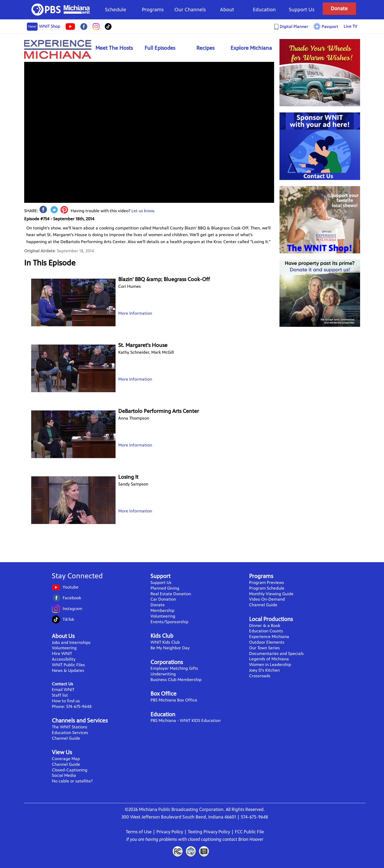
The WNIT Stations (70, 727)
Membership (162, 610)
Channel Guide (66, 738)
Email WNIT (63, 690)
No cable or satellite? (72, 781)
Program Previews (267, 582)
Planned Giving (165, 588)
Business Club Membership (176, 680)
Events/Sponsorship (169, 622)
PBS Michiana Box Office (174, 700)
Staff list (60, 695)
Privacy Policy (170, 832)
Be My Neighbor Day (170, 648)
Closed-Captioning (70, 770)
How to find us (66, 701)
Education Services (70, 733)
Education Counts (266, 631)
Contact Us (62, 684)
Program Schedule (267, 588)
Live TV (351, 26)
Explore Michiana (251, 48)
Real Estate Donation (171, 594)
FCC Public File (249, 832)
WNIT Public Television (61, 10)
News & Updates (68, 670)
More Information (135, 313)
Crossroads (260, 676)
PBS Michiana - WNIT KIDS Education (186, 720)
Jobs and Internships (71, 642)
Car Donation (163, 599)
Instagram (72, 609)
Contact (191, 851)
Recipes (205, 48)
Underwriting (163, 674)
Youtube (71, 587)
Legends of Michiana (269, 659)
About (227, 10)
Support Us (302, 10)
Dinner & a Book (265, 626)
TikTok (68, 619)
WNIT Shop (44, 27)
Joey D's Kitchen (264, 670)
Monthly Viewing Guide (271, 594)
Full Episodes (160, 48)
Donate (339, 8)
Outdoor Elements (267, 642)
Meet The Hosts (114, 48)
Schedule (116, 10)
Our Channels (190, 10)
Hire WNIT (62, 653)
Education (264, 10)
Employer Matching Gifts (174, 668)
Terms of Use (139, 832)
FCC (177, 851)
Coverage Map (66, 759)
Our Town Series (264, 648)
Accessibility (64, 659)
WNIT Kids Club (165, 642)
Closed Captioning (204, 851)
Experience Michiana (58, 49)
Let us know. (143, 211)
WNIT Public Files (68, 665)
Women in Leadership (270, 665)
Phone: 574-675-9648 (72, 706)
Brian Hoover (251, 839)
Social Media (64, 775)
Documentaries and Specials (276, 653)
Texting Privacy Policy (209, 832)
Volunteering (64, 648)
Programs (153, 10)
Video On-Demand (267, 599)
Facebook (72, 598)
